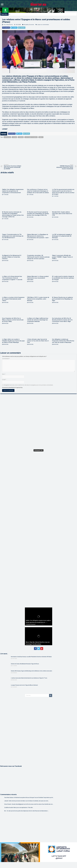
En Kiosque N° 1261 (38, 450)
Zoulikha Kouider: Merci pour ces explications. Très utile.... (19, 807)
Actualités (26, 25)
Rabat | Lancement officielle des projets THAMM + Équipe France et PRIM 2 (62, 257)
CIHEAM (14, 137)
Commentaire (6, 359)
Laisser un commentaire (43, 25)
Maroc (41, 137)
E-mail (4, 380)
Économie (32, 25)
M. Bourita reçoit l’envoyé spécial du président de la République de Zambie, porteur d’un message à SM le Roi (38, 214)
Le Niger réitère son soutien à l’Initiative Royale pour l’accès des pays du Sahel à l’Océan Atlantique (13, 341)
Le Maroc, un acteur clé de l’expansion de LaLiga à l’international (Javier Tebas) (13, 299)
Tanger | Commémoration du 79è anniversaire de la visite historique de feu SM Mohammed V (13, 236)
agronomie (7, 137)
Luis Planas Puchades (31, 137)
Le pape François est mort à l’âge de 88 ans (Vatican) (24, 685)
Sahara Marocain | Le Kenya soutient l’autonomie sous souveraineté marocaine (38, 278)
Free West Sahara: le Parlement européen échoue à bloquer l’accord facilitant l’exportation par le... (29, 797)
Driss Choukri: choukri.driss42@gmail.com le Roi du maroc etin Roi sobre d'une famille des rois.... (29, 804)
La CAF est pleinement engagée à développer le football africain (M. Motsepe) (62, 236)
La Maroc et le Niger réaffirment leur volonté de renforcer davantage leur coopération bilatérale (38, 320)
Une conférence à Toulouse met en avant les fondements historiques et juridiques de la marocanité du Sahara (38, 191)
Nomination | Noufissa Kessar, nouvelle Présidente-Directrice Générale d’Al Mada (31, 657)
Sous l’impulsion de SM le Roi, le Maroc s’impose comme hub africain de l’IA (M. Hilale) (13, 320)
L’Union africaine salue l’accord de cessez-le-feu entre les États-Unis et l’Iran (38, 341)
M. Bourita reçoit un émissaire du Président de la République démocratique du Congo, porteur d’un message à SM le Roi (13, 214)
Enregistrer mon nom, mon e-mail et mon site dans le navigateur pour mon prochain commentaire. (29, 385)
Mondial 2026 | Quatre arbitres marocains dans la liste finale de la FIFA (62, 214)
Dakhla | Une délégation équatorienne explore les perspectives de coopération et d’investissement (33, 14)
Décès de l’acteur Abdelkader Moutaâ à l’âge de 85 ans (25, 664)
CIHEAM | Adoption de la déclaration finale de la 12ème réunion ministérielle (64, 167)
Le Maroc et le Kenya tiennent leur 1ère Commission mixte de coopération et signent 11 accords (12, 278)
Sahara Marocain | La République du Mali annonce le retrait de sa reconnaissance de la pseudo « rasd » (38, 236)
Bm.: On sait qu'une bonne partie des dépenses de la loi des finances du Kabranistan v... (26, 811)
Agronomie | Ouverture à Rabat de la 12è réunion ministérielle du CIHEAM (13, 167)
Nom (4, 374)
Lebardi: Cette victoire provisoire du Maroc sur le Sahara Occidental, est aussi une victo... (27, 801)
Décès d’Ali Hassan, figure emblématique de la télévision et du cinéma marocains (31, 671)
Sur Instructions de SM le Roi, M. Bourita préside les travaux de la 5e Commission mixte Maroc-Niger (62, 320)
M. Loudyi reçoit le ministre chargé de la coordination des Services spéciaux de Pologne (63, 278)
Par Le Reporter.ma (8, 25)
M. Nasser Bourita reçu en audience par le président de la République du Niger (62, 299)
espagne (21, 137)
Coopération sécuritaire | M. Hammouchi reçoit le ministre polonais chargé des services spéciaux (38, 257)
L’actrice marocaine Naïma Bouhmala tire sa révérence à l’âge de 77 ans (29, 678)
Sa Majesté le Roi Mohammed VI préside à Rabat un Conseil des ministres (12, 257)
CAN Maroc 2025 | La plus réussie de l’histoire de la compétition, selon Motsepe (38, 299)
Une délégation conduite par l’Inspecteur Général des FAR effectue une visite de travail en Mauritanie (63, 341)
